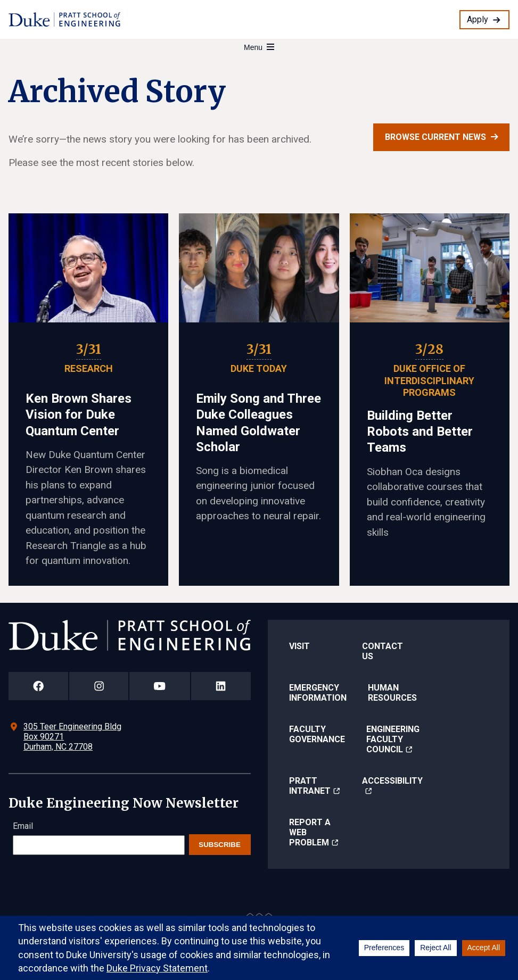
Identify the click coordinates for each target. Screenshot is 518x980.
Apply (478, 19)
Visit (299, 646)
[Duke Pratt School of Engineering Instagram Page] (98, 686)
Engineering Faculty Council (393, 739)
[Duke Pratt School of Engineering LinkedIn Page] (221, 686)
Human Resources (392, 693)
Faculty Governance (317, 734)
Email (23, 826)
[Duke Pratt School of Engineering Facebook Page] (38, 686)
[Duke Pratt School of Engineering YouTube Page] (160, 686)
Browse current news (435, 137)
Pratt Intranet (310, 786)
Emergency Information (318, 693)
